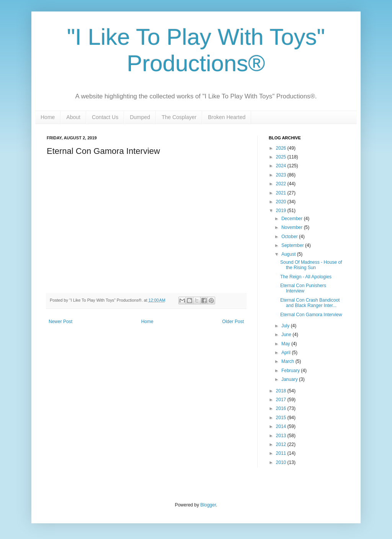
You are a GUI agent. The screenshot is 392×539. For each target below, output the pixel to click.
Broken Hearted (227, 117)
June (287, 335)
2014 (282, 426)
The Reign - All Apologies (306, 277)
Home (48, 117)
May (286, 344)
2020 (282, 202)
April (287, 353)
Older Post (233, 322)
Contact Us (105, 117)
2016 (282, 408)
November (293, 227)
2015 (282, 418)
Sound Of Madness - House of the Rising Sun (311, 265)
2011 (282, 453)
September (293, 245)
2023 (282, 175)
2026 (282, 148)
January (290, 379)
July (286, 326)
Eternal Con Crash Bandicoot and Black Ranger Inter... (310, 303)
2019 (282, 211)
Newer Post (60, 322)
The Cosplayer (179, 117)
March (288, 361)
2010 (282, 462)
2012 (282, 444)
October (290, 237)
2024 (282, 166)
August (289, 254)
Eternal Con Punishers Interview (303, 288)
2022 (282, 184)
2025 (282, 157)
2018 (282, 391)
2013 (282, 436)
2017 (282, 400)
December (293, 219)
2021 (282, 193)
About (73, 117)
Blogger (208, 505)
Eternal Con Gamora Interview (311, 315)
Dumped (140, 117)
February (291, 371)
